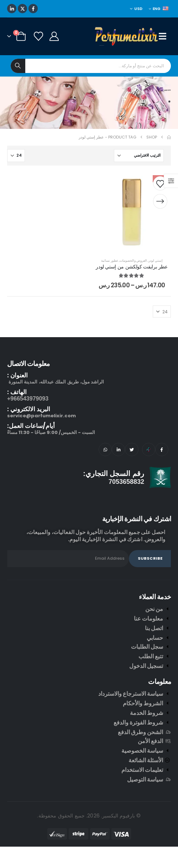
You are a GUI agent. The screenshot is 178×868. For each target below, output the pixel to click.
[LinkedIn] (12, 9)
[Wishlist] (38, 36)
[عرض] (16, 156)
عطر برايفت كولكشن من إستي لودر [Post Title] (132, 267)
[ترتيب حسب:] (139, 156)
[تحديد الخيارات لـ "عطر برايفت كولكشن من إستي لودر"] (160, 202)
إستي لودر (156, 260)
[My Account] (54, 36)
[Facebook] (33, 9)
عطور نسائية (110, 260)
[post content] (132, 212)
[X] (22, 9)
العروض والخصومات (133, 260)
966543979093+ (28, 399)
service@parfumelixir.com (41, 416)
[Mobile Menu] (165, 36)
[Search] (18, 66)
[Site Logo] (127, 36)
